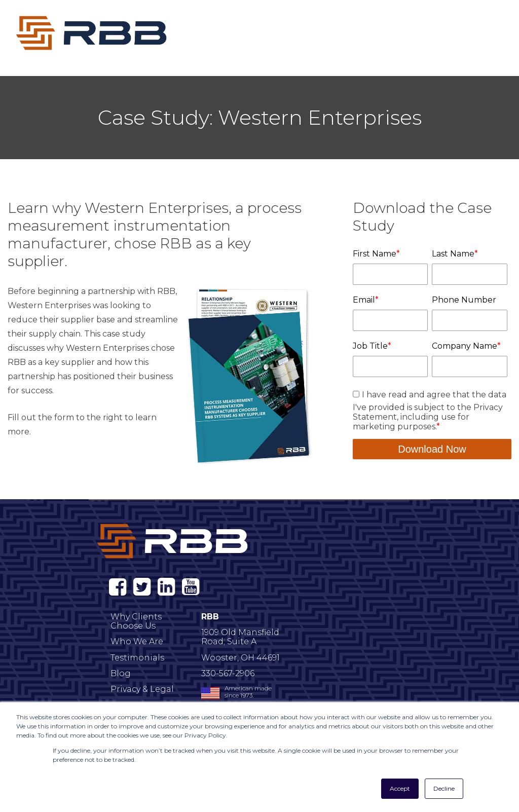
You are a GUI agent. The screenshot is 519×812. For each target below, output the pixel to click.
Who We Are (137, 641)
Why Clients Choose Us (136, 621)
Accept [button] (400, 788)
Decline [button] (444, 788)
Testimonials (137, 658)
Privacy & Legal (142, 689)
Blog (121, 673)
